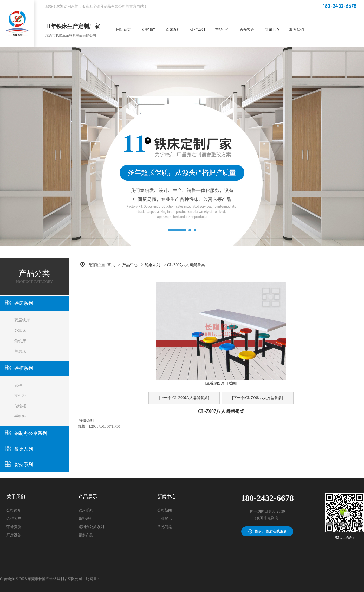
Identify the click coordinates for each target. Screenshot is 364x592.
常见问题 (165, 527)
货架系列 (24, 465)
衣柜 (18, 385)
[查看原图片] (215, 383)
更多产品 (86, 535)
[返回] (232, 383)
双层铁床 (22, 320)
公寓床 (20, 331)
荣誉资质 (14, 527)
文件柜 (20, 396)
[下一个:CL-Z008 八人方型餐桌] (258, 398)
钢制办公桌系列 (31, 433)
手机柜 (20, 416)
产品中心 (130, 265)
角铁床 (20, 341)
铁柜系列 (24, 368)
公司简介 (14, 510)
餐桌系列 (24, 449)
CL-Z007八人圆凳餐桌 (186, 265)
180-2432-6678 (340, 7)
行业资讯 (165, 519)
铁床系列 (24, 303)
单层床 (20, 351)
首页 (111, 265)
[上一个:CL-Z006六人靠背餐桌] (184, 398)
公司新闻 (165, 510)
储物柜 (20, 406)
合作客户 (14, 519)
